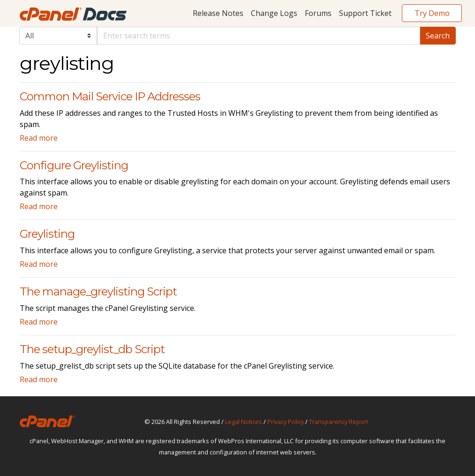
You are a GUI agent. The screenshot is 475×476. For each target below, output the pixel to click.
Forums (318, 13)
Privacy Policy (286, 422)
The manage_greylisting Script (98, 291)
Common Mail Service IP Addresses (110, 96)
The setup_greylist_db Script (92, 349)
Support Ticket (365, 13)
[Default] (259, 36)
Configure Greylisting (74, 165)
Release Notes (218, 13)
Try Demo (432, 13)
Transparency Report (339, 422)
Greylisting (47, 234)
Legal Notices (244, 422)
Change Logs (274, 13)
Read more (39, 138)
